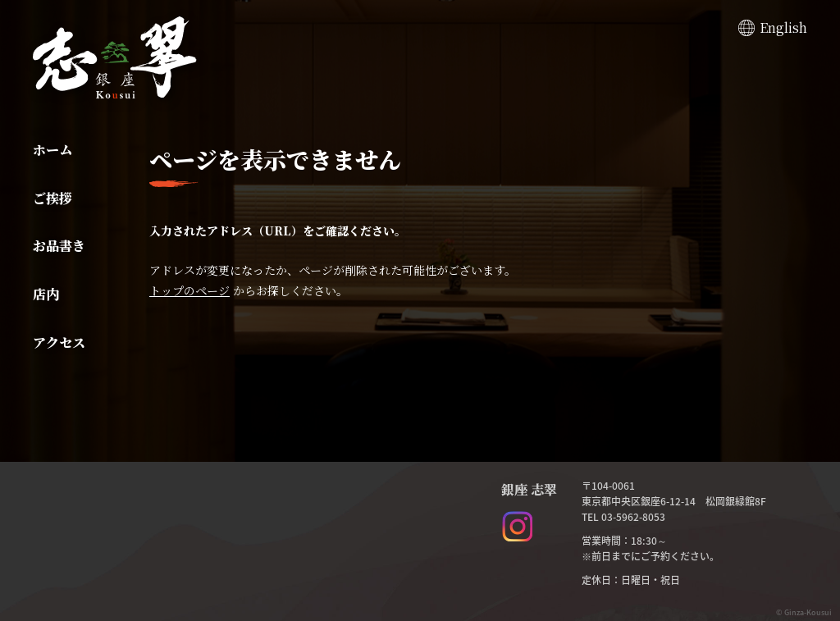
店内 (46, 294)
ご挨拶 (52, 198)
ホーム (52, 150)
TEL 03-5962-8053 (623, 517)
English (783, 27)
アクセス (59, 342)
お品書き (59, 246)
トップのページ (189, 290)
